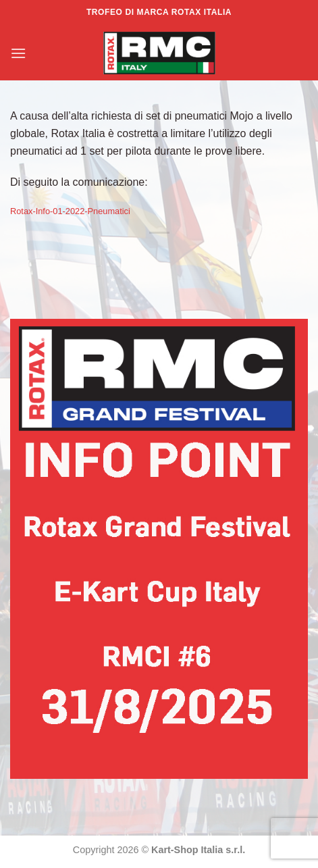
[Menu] (18, 53)
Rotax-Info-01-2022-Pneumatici (70, 211)
